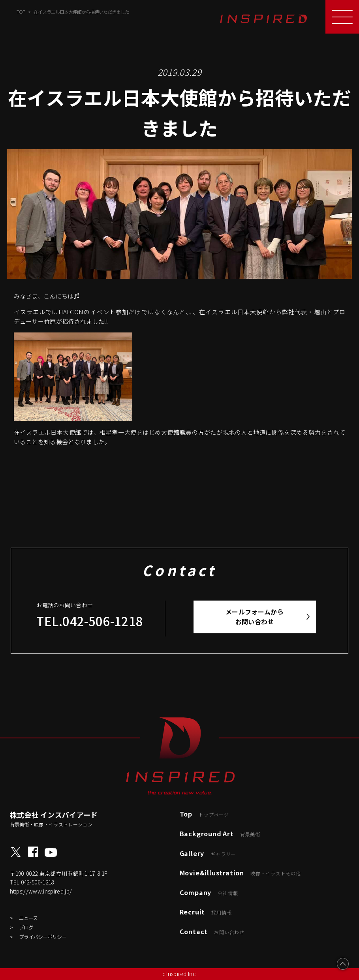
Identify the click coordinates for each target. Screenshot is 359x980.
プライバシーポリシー (43, 937)
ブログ (26, 927)
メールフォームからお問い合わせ (255, 617)
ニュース (28, 918)
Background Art (220, 834)
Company (209, 892)
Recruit (206, 912)
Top (204, 814)
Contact (212, 931)
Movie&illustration (240, 873)
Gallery (208, 853)
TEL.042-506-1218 (90, 621)
